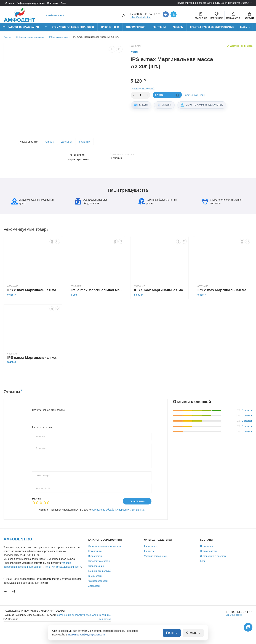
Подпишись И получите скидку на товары (34, 624)
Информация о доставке (31, 3)
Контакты (53, 3)
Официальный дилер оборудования (91, 214)
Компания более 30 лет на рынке (158, 214)
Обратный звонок (232, 628)
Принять (175, 633)
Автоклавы (94, 599)
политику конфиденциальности (63, 580)
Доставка (67, 144)
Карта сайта (151, 559)
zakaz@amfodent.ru (140, 18)
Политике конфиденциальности (86, 635)
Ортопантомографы (99, 574)
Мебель (178, 29)
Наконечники (110, 29)
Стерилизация (136, 29)
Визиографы (95, 569)
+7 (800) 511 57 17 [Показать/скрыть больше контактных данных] (143, 15)
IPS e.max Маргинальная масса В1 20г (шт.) (34, 303)
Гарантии (85, 144)
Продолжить (136, 514)
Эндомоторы (95, 589)
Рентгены (159, 29)
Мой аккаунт (233, 16)
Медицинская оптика (100, 584)
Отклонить (194, 633)
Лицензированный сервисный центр (33, 214)
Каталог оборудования (21, 29)
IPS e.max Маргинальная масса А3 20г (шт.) (224, 303)
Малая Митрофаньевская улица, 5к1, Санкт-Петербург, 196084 (213, 3)
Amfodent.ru (18, 552)
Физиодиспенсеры (98, 594)
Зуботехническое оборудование (212, 29)
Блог (64, 3)
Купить (167, 98)
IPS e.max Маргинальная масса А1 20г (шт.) (34, 370)
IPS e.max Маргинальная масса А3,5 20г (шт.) (160, 303)
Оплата (50, 144)
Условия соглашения (155, 569)
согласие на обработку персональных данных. (118, 523)
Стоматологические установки (73, 29)
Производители (208, 564)
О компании (207, 559)
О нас (9, 3)
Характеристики (29, 144)
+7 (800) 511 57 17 (236, 625)
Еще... (244, 29)
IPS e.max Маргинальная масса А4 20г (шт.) (97, 303)
